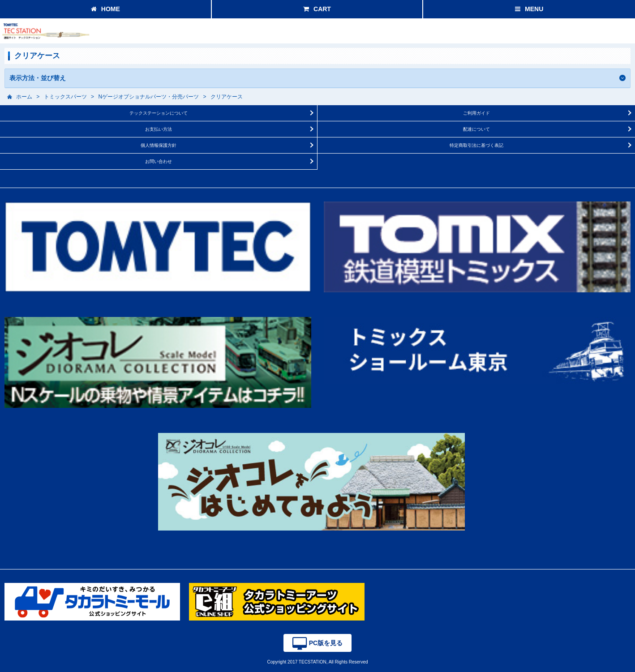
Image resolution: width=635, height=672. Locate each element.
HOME (105, 9)
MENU (529, 9)
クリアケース (227, 97)
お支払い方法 (159, 129)
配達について (476, 129)
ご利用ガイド (476, 113)
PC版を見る (317, 644)
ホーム (24, 97)
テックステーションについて (159, 113)
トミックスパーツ (65, 97)
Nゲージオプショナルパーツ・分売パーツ (148, 97)
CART (317, 9)
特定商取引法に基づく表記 (476, 145)
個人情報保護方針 (159, 145)
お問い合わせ (159, 161)
